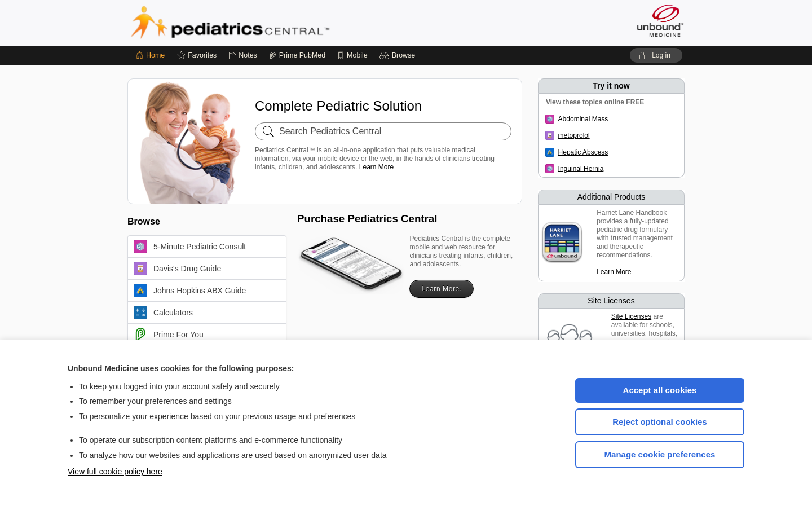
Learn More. (441, 289)
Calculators (163, 313)
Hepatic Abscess (583, 152)
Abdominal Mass (583, 119)
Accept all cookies (660, 390)
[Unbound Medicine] (660, 21)
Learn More (376, 167)
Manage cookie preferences (660, 454)
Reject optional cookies (660, 422)
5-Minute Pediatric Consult (190, 247)
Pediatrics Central (271, 23)
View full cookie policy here (115, 472)
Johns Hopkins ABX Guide (190, 291)
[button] (399, 55)
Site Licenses (631, 316)
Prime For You (169, 335)
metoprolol (574, 135)
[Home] (150, 55)
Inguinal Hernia (581, 169)
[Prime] (297, 55)
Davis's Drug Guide (177, 269)
